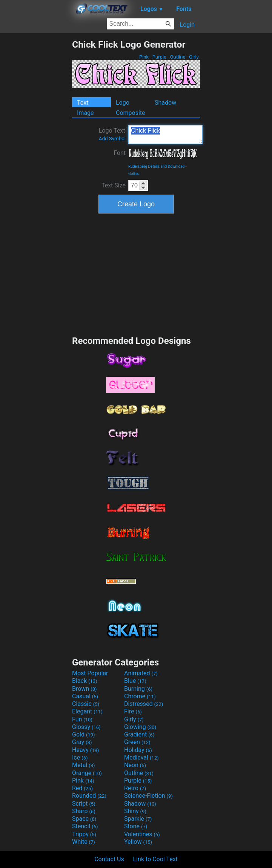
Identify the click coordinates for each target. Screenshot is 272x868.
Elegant (87, 711)
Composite (131, 113)
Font (120, 153)
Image (85, 113)
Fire (133, 711)
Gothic (134, 174)
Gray (82, 742)
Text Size (114, 185)
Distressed (144, 704)
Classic (86, 704)
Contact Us (109, 859)
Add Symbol (112, 138)
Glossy (86, 727)
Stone (136, 826)
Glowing (140, 727)
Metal (84, 765)
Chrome (140, 696)
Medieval (141, 757)
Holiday (138, 750)
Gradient (139, 734)
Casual (85, 696)
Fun (82, 719)
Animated (141, 673)
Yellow (138, 842)
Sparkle (138, 819)
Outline (177, 57)
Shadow (165, 103)
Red (82, 788)
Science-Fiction (148, 796)
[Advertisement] (36, 152)
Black (85, 681)
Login (187, 25)
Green (137, 742)
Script (84, 804)
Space (84, 819)
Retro (135, 788)
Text (83, 103)
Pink (144, 57)
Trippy (84, 834)
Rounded (89, 796)
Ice (80, 757)
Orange (87, 773)
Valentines (142, 834)
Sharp (84, 811)
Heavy (85, 750)
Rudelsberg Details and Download (156, 166)
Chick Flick (165, 135)
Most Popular (90, 673)
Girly (194, 57)
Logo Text (112, 134)
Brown (84, 689)
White (84, 842)
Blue (135, 681)
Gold (84, 734)
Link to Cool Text (155, 859)
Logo (123, 103)
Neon (135, 765)
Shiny (135, 811)
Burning (138, 689)
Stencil (85, 826)
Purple (160, 57)
